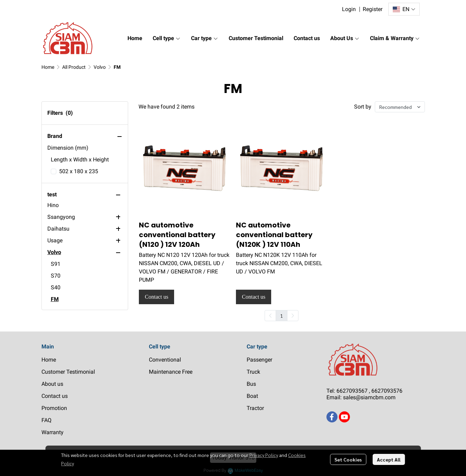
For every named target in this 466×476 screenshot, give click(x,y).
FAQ (46, 420)
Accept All (389, 459)
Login (349, 9)
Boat (252, 396)
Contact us (55, 396)
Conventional (165, 360)
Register (373, 9)
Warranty (53, 432)
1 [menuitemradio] (282, 316)
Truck (253, 372)
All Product (74, 67)
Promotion (54, 408)
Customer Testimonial (68, 372)
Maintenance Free (171, 372)
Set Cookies (348, 459)
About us (52, 384)
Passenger (259, 360)
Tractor (255, 408)
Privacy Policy (264, 455)
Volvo (100, 67)
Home (48, 67)
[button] (404, 9)
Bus (251, 384)
